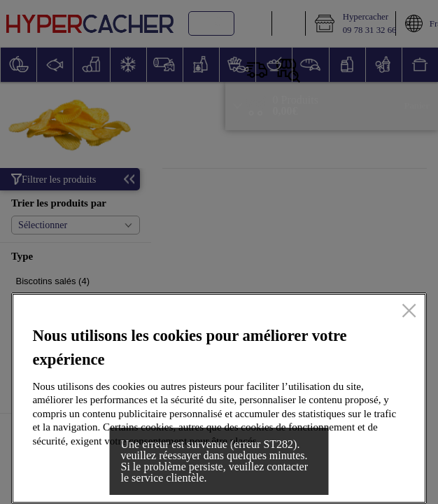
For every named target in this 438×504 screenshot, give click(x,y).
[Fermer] (409, 311)
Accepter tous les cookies (337, 471)
